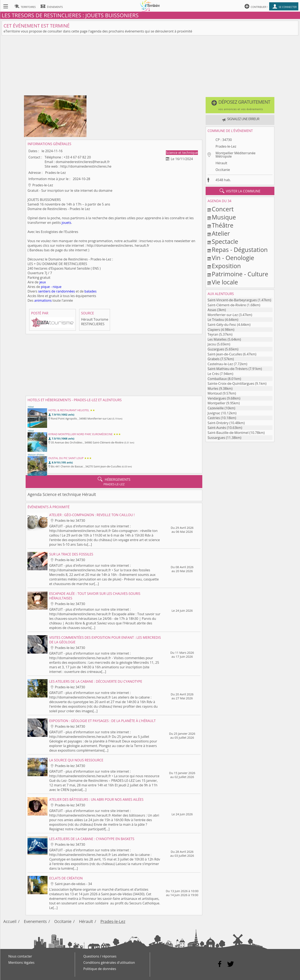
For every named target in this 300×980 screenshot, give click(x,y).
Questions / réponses (100, 956)
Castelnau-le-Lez (220, 364)
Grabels (214, 359)
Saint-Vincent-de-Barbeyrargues (232, 300)
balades (90, 291)
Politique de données (100, 969)
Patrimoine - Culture (240, 274)
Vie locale (225, 282)
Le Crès (213, 374)
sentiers (44, 291)
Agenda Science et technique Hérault (62, 494)
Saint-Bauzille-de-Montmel (228, 433)
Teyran (213, 334)
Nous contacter (20, 956)
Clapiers (214, 330)
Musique (224, 217)
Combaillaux (217, 379)
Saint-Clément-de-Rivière (227, 305)
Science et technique (182, 153)
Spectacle (225, 241)
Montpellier (216, 403)
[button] (240, 105)
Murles (213, 389)
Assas (212, 310)
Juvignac (214, 413)
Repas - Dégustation (240, 250)
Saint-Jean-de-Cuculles (225, 354)
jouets (66, 223)
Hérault (221, 163)
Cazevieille (216, 408)
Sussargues (216, 438)
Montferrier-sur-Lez (223, 315)
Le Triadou (216, 320)
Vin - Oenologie (233, 258)
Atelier (221, 233)
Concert (223, 209)
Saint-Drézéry (218, 423)
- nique (56, 287)
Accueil (10, 921)
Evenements (35, 921)
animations (43, 300)
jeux (43, 282)
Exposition (226, 266)
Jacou (212, 344)
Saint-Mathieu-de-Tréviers (228, 369)
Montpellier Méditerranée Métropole (236, 155)
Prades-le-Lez (226, 146)
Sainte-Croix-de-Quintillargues (231, 384)
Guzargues (216, 349)
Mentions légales (21, 963)
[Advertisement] (150, 66)
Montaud (215, 393)
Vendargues (217, 398)
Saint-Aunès (217, 428)
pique (45, 287)
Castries (214, 418)
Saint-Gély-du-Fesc (222, 325)
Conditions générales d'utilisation (109, 963)
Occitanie (223, 170)
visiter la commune (240, 191)
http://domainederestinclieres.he (86, 166)
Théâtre (222, 225)
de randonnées (63, 291)
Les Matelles (217, 339)
